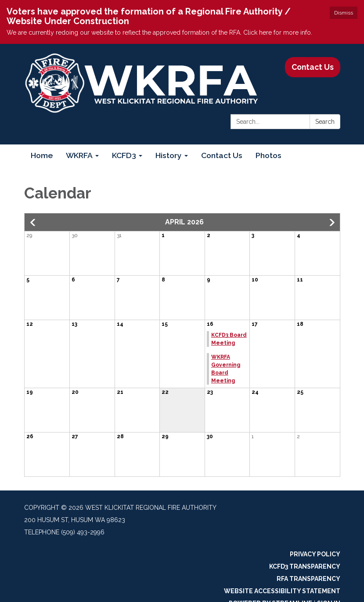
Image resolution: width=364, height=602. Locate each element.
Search (325, 122)
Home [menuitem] (42, 155)
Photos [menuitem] (268, 155)
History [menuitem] (169, 155)
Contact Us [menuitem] (222, 155)
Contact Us (313, 67)
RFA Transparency (308, 579)
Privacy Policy (315, 554)
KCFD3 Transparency (305, 566)
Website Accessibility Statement (282, 591)
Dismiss (344, 13)
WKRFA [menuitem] (79, 155)
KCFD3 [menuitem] (124, 155)
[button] (33, 223)
